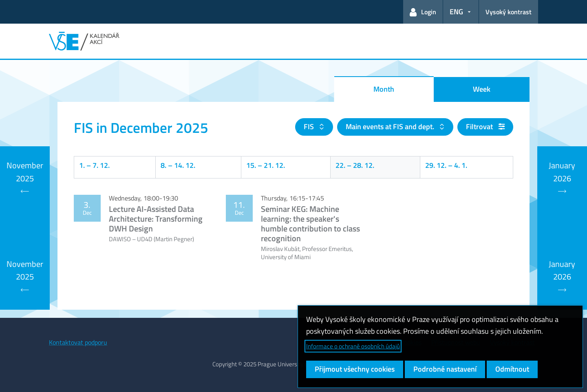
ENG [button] (456, 12)
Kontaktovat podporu (78, 342)
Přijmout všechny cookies (355, 369)
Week (482, 89)
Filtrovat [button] (485, 127)
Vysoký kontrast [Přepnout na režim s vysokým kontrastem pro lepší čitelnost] (509, 12)
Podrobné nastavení (445, 369)
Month (384, 89)
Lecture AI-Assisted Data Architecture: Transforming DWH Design (156, 219)
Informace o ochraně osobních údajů (353, 346)
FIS (310, 127)
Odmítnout (512, 369)
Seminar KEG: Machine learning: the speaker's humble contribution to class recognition (310, 224)
